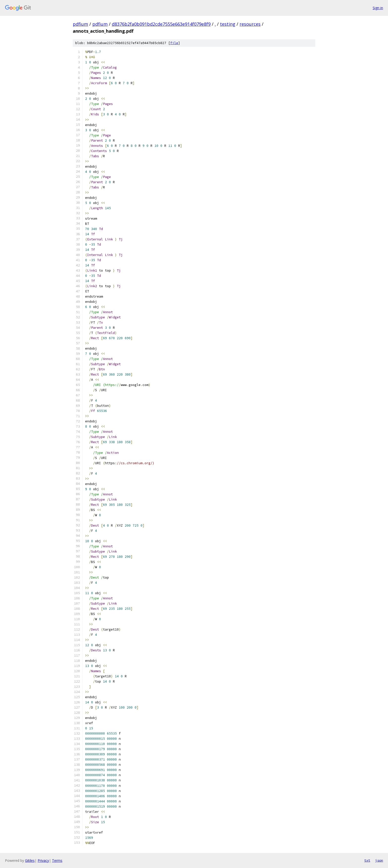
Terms (57, 860)
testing (228, 24)
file (174, 43)
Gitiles (30, 860)
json (379, 860)
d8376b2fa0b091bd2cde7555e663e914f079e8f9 (161, 24)
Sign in (378, 8)
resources (250, 24)
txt (367, 860)
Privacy (43, 860)
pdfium (80, 24)
